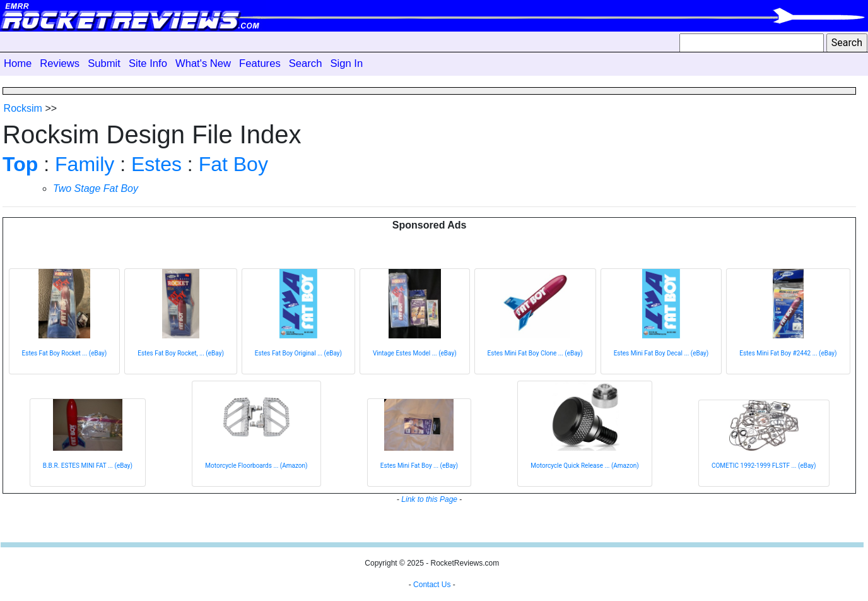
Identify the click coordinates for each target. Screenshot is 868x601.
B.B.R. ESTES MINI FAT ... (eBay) (88, 466)
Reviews (60, 63)
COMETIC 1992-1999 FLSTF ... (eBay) (764, 466)
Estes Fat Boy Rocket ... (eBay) (65, 353)
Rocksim (23, 108)
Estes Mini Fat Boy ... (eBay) (419, 466)
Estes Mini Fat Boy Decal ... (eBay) (661, 353)
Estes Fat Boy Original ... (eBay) (298, 353)
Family (85, 164)
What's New (203, 63)
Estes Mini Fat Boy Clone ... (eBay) (535, 353)
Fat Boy (233, 164)
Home (18, 63)
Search (306, 63)
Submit (104, 63)
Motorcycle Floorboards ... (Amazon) (256, 466)
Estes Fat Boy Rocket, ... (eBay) (181, 353)
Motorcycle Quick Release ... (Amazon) (584, 466)
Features (260, 63)
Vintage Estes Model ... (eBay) (415, 353)
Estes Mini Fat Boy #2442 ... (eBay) (788, 353)
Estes (156, 164)
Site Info (148, 63)
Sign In (346, 63)
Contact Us (432, 585)
